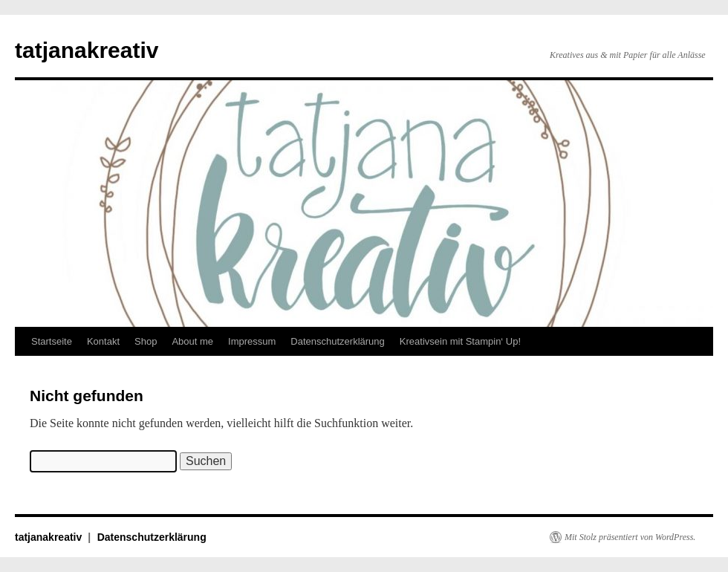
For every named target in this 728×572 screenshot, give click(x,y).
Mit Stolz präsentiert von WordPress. (630, 537)
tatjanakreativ (87, 50)
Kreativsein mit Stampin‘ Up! (460, 341)
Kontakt (103, 341)
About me (192, 341)
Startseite (52, 341)
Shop (146, 341)
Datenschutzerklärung (337, 341)
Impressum (252, 341)
